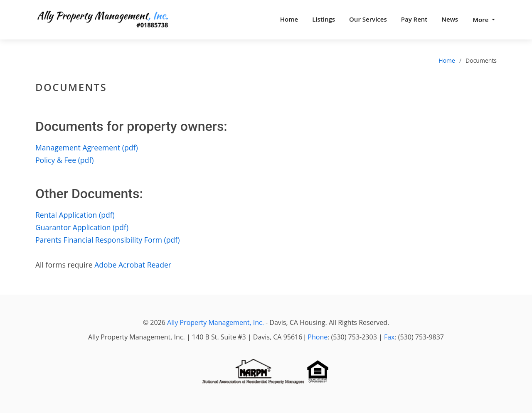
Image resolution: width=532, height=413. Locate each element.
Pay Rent (414, 19)
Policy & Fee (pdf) (64, 160)
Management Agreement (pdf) (87, 147)
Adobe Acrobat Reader (133, 265)
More (481, 20)
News (450, 19)
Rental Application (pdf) (75, 215)
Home (289, 19)
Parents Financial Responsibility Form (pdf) (107, 240)
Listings (324, 19)
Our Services (368, 19)
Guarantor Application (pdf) (82, 227)
